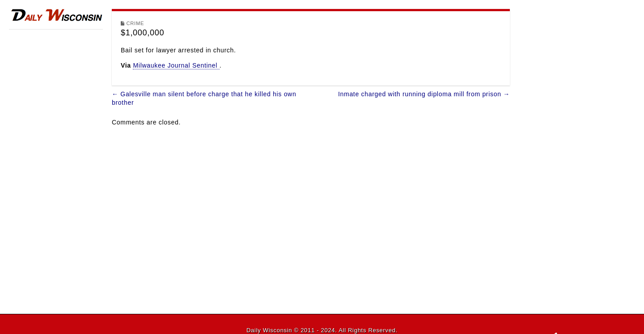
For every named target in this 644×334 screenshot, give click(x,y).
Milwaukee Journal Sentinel (176, 65)
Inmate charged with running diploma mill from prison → (424, 94)
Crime (136, 23)
